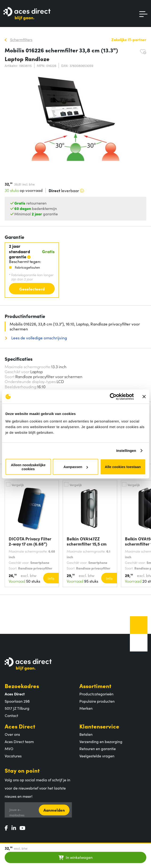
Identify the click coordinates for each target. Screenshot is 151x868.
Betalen (86, 734)
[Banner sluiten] (144, 397)
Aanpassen (76, 467)
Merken (86, 708)
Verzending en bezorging (101, 741)
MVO (9, 748)
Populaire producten (97, 701)
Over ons (12, 734)
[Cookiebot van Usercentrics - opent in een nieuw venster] (113, 397)
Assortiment (95, 686)
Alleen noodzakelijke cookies (28, 467)
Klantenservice (99, 726)
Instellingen (126, 451)
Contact (11, 715)
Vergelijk (18, 485)
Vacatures (13, 756)
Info (51, 578)
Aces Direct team (19, 741)
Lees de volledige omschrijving (39, 338)
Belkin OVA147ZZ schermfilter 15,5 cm (87, 541)
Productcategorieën (96, 694)
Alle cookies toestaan (123, 467)
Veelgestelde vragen (97, 756)
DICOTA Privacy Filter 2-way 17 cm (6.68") (30, 541)
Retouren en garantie (98, 748)
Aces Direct (20, 726)
